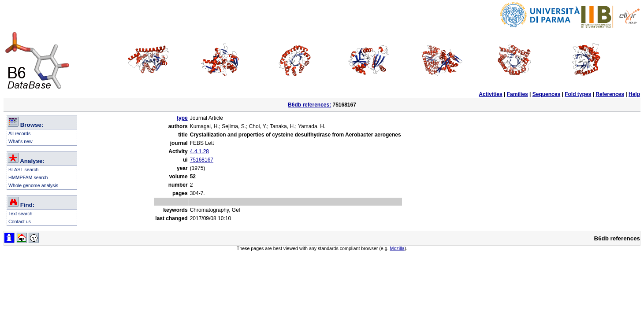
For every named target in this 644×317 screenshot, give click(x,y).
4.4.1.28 (199, 151)
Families (517, 94)
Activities (490, 94)
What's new (20, 141)
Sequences (546, 94)
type (182, 118)
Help (634, 94)
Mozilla (397, 248)
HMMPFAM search (28, 177)
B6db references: (309, 105)
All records (19, 133)
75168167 (202, 160)
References (610, 94)
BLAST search (24, 170)
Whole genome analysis (33, 185)
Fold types (578, 94)
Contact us (20, 221)
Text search (20, 214)
